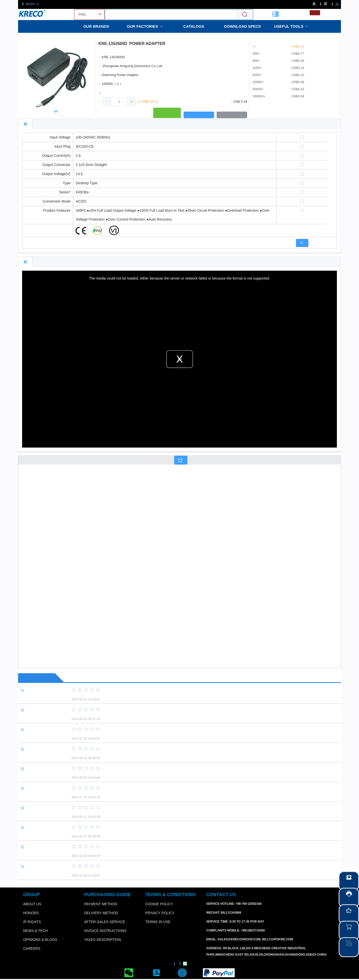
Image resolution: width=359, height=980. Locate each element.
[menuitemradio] (305, 13)
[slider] (197, 690)
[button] (107, 102)
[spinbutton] (119, 102)
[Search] (245, 15)
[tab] (25, 124)
